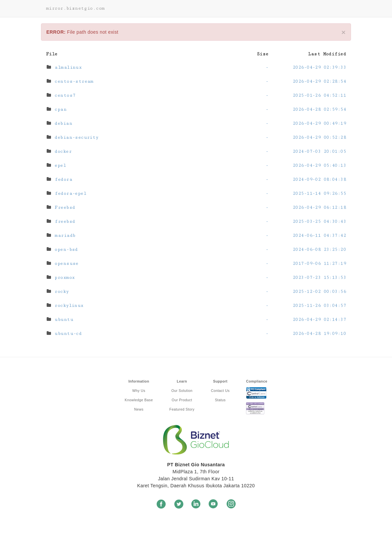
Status (220, 400)
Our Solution (182, 391)
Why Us (139, 391)
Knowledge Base (139, 400)
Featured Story (182, 409)
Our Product (182, 400)
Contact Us (220, 391)
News (139, 409)
